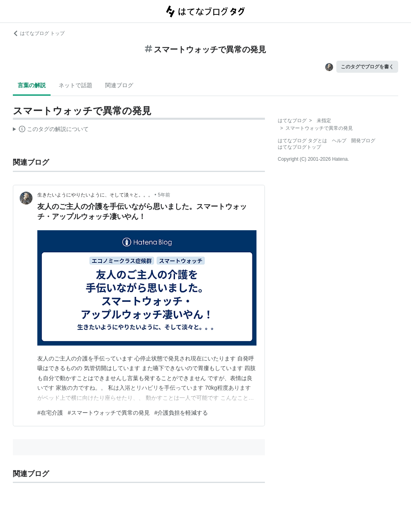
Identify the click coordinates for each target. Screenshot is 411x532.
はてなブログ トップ (39, 33)
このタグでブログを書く (367, 67)
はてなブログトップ (299, 147)
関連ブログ (119, 85)
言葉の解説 (32, 85)
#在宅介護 (50, 413)
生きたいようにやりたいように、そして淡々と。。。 (95, 195)
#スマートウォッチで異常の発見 (109, 413)
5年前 (164, 195)
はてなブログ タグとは (302, 141)
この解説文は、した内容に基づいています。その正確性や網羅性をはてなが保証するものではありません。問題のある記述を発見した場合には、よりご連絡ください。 (51, 130)
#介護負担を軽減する (181, 413)
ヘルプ (339, 141)
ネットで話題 (75, 85)
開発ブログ (363, 141)
